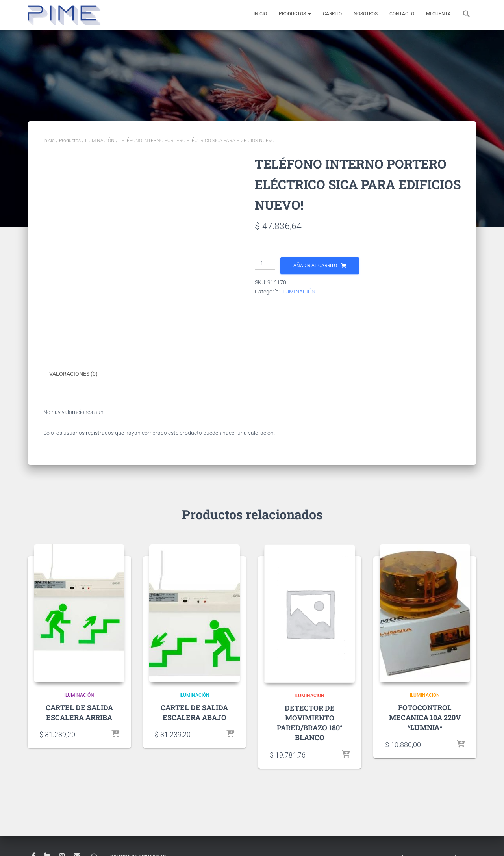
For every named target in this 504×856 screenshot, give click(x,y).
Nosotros (366, 14)
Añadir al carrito (315, 266)
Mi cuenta (438, 14)
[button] (467, 15)
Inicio (260, 14)
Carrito (332, 14)
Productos (295, 14)
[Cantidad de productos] (265, 264)
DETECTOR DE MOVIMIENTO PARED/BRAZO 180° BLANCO (310, 722)
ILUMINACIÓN (100, 141)
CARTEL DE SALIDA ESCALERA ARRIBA (79, 712)
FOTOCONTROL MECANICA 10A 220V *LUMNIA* (425, 717)
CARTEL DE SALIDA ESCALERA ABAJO (194, 712)
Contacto (402, 14)
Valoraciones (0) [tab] (73, 374)
